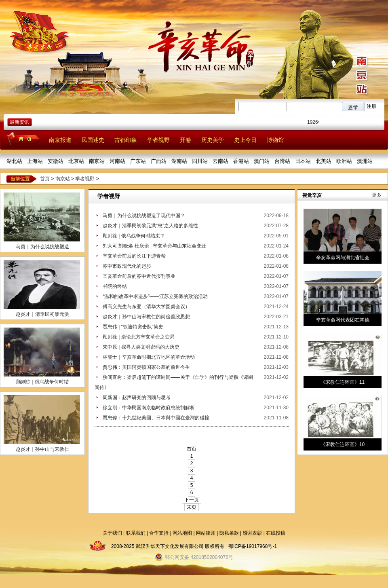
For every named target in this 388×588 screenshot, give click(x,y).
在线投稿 (276, 533)
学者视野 (158, 140)
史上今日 (245, 140)
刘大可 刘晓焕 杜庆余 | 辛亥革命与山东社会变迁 (154, 246)
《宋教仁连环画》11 (343, 382)
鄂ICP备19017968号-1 (253, 546)
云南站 (220, 161)
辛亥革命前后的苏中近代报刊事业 (139, 276)
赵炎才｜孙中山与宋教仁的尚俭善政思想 (146, 317)
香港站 (241, 161)
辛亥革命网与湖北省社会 (343, 258)
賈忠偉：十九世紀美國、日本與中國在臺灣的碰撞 (156, 418)
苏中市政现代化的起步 (127, 266)
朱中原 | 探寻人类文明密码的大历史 (141, 347)
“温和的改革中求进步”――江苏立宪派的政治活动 (155, 296)
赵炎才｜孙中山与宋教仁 (42, 449)
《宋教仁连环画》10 (343, 444)
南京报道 (60, 140)
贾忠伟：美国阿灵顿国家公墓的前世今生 (146, 367)
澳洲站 (365, 161)
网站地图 (182, 533)
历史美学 (213, 140)
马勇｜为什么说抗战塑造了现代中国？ (144, 216)
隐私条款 (229, 533)
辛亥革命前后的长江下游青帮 (134, 256)
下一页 (192, 500)
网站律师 (206, 533)
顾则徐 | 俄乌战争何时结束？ (134, 236)
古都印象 (126, 140)
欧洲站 (344, 161)
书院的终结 (115, 286)
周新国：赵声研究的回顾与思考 (137, 398)
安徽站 (56, 161)
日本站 (303, 161)
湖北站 (14, 161)
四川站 (200, 161)
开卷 (186, 140)
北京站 (76, 161)
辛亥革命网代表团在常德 (343, 320)
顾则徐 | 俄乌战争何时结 (42, 382)
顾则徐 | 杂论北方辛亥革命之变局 (139, 337)
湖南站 (179, 161)
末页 (192, 507)
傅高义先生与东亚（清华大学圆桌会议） (146, 307)
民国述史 (93, 140)
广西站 (159, 161)
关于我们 (112, 533)
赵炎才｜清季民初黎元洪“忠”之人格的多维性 (150, 226)
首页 (45, 179)
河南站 (117, 161)
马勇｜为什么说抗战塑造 (42, 247)
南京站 (97, 161)
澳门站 (262, 161)
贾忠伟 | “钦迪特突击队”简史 (133, 327)
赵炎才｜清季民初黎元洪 (42, 314)
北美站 (324, 161)
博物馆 (275, 140)
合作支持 (159, 533)
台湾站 (282, 161)
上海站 (35, 161)
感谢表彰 (252, 533)
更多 (377, 195)
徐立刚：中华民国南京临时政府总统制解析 (149, 408)
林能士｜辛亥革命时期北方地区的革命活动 (149, 357)
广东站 (138, 161)
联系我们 (136, 533)
